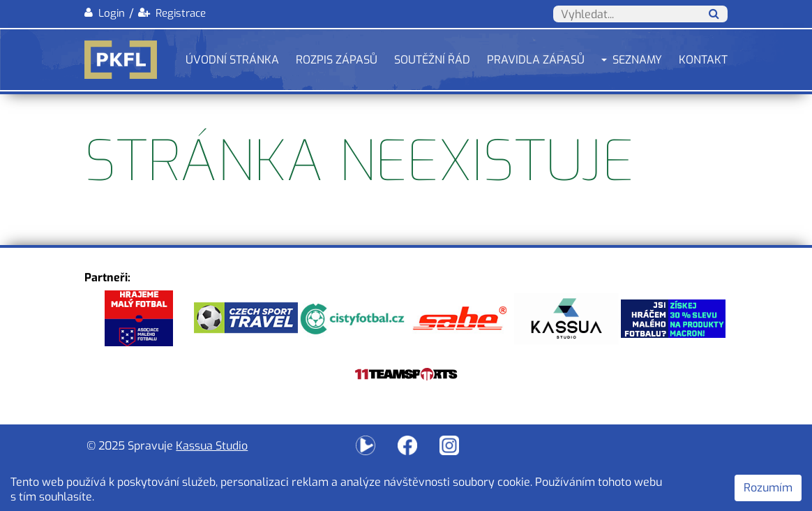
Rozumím (768, 488)
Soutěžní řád (432, 60)
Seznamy (637, 60)
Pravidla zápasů (536, 60)
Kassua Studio (212, 446)
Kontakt (703, 60)
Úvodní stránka (232, 60)
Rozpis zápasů (337, 60)
